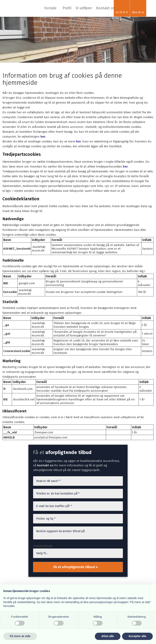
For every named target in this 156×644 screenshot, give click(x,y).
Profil (67, 8)
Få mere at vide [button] (20, 636)
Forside (50, 8)
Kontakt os (105, 8)
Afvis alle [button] (108, 636)
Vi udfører (84, 8)
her (43, 137)
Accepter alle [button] (137, 636)
